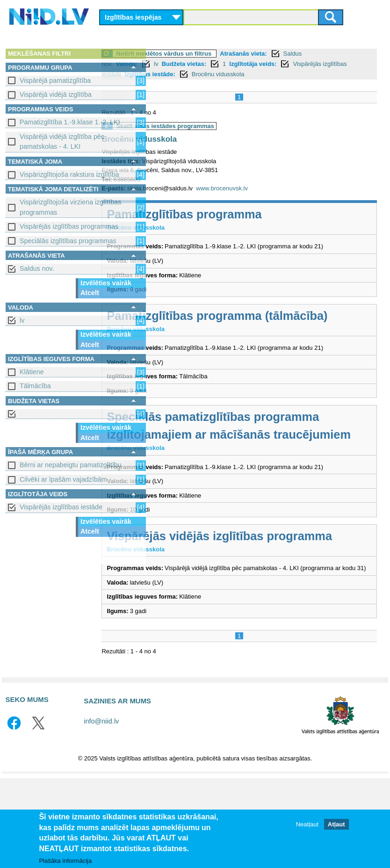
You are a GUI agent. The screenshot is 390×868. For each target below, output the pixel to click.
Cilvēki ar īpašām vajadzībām (63, 479)
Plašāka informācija (65, 861)
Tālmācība (35, 386)
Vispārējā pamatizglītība (55, 80)
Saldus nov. (37, 268)
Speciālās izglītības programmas (68, 241)
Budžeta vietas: (235, 64)
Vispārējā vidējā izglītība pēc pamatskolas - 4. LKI (62, 141)
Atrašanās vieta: (295, 54)
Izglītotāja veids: (305, 64)
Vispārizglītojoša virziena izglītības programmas (70, 207)
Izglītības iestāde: (227, 74)
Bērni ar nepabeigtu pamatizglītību (71, 465)
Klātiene (32, 372)
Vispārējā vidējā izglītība (56, 94)
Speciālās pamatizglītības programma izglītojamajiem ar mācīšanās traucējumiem (265, 470)
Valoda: (179, 64)
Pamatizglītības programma (236, 214)
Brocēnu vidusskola (295, 74)
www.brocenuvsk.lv (274, 188)
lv (22, 320)
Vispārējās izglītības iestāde (61, 507)
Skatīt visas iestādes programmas (217, 126)
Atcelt (90, 293)
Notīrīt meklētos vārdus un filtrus (216, 54)
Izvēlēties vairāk (106, 283)
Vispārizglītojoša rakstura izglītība (69, 174)
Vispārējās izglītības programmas (69, 226)
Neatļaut (307, 825)
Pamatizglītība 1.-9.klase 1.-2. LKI (70, 122)
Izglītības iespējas (133, 17)
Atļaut (336, 825)
